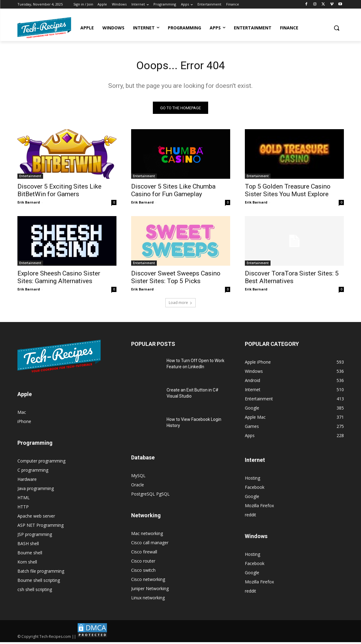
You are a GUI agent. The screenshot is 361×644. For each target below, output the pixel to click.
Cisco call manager (150, 544)
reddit (250, 517)
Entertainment (30, 178)
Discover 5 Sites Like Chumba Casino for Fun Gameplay (173, 192)
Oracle (138, 487)
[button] (337, 28)
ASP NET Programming (41, 527)
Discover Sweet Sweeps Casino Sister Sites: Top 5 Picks (176, 279)
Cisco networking (148, 581)
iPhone (24, 423)
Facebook (255, 489)
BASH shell (28, 545)
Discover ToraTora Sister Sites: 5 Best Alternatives (292, 279)
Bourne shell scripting (39, 582)
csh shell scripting (35, 591)
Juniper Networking (150, 590)
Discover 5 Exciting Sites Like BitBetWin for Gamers (59, 192)
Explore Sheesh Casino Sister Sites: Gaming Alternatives (59, 279)
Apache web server (36, 518)
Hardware (27, 481)
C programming (33, 472)
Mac (22, 414)
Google (252, 498)
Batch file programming (41, 573)
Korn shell (27, 564)
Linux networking (148, 599)
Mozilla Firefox (259, 507)
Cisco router (143, 563)
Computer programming (41, 463)
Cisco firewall (144, 554)
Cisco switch (143, 572)
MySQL (138, 477)
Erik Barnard (29, 204)
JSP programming (35, 536)
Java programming (36, 490)
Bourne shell (30, 554)
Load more (180, 304)
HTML (24, 499)
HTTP (23, 509)
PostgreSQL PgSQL (150, 496)
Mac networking (147, 535)
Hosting (252, 480)
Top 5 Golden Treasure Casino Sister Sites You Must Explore (288, 192)
